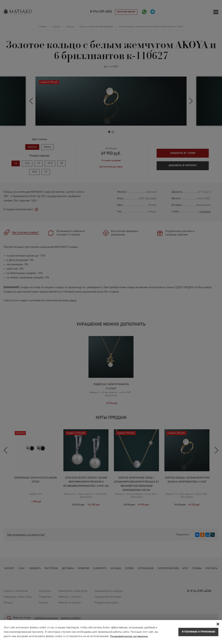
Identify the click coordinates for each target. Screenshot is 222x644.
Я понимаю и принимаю (198, 633)
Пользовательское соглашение (130, 638)
